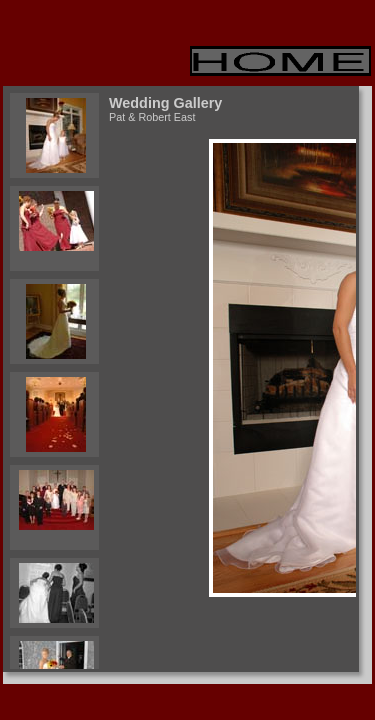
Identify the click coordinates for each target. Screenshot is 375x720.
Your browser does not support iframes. (52, 379)
